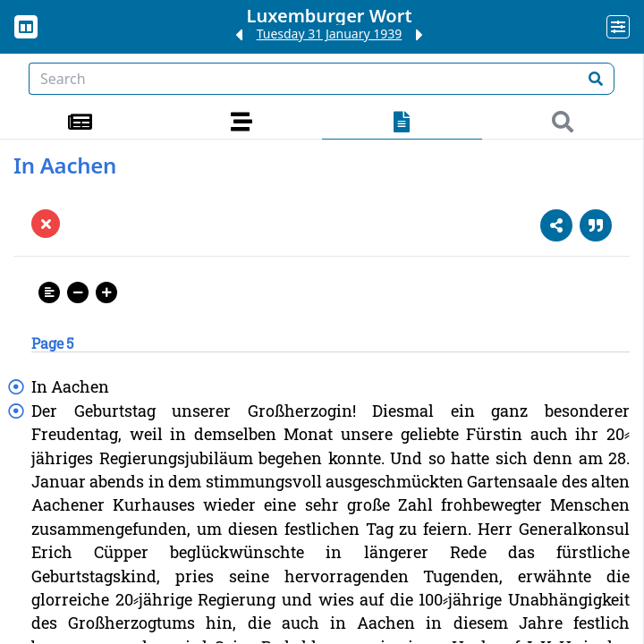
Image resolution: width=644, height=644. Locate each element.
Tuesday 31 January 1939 (330, 34)
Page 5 (52, 343)
